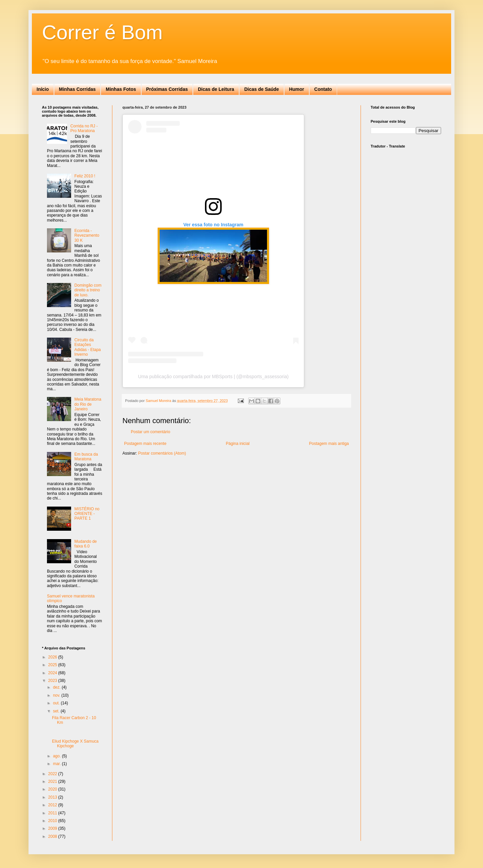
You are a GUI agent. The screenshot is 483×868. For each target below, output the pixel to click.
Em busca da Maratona (86, 457)
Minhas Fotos (121, 89)
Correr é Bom (102, 32)
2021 (53, 782)
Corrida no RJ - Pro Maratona (84, 128)
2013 (53, 797)
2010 (53, 821)
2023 (53, 681)
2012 (53, 805)
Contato (323, 89)
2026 (53, 657)
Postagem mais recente (145, 444)
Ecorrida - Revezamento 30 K (87, 236)
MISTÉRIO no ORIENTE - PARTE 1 (87, 514)
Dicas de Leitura (216, 89)
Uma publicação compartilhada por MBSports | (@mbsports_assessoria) (213, 377)
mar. (58, 764)
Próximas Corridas (167, 89)
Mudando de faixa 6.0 (86, 544)
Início (43, 89)
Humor (297, 89)
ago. (58, 756)
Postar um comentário (150, 432)
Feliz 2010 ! (85, 176)
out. (57, 703)
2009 (53, 828)
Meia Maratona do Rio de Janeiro (88, 404)
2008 (53, 836)
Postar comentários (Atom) (162, 453)
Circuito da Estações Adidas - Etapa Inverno (88, 347)
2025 (53, 665)
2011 (53, 813)
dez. (57, 687)
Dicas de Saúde (262, 89)
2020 (53, 789)
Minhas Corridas (77, 89)
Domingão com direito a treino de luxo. (88, 290)
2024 (53, 673)
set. (57, 711)
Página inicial (238, 444)
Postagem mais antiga (329, 444)
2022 (53, 774)
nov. (57, 695)
